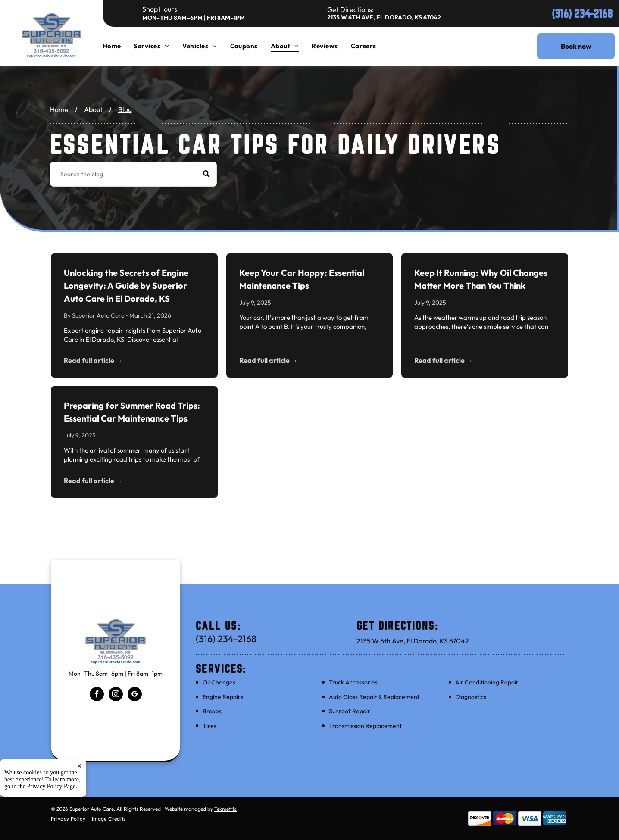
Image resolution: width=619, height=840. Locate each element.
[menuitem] (118, 46)
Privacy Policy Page (52, 786)
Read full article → (93, 360)
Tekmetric (225, 809)
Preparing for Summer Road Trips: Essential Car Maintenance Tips (132, 412)
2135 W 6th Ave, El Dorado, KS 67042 (384, 17)
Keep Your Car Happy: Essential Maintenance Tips (302, 279)
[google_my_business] (135, 695)
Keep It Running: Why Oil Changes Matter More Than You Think (481, 279)
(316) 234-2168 (582, 14)
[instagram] (116, 695)
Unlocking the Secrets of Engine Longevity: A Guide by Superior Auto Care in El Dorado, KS (126, 286)
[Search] (133, 174)
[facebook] (97, 695)
